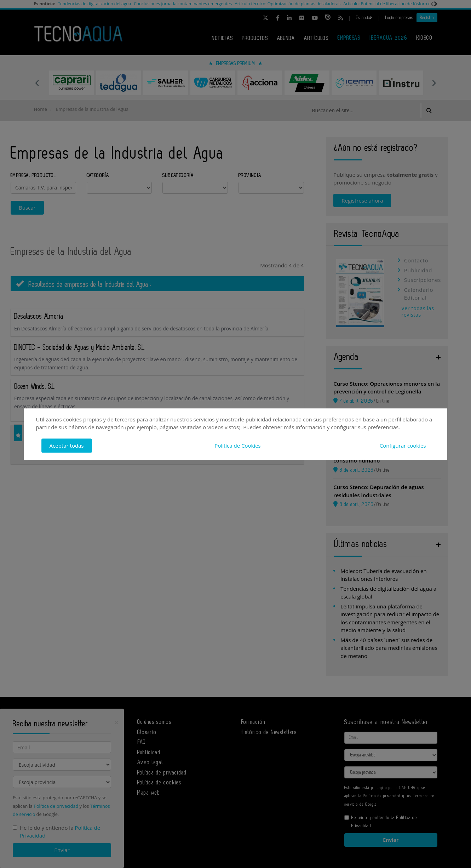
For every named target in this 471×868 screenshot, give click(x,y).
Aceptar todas (67, 446)
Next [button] (434, 83)
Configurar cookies (403, 446)
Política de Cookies (237, 446)
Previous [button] (38, 83)
